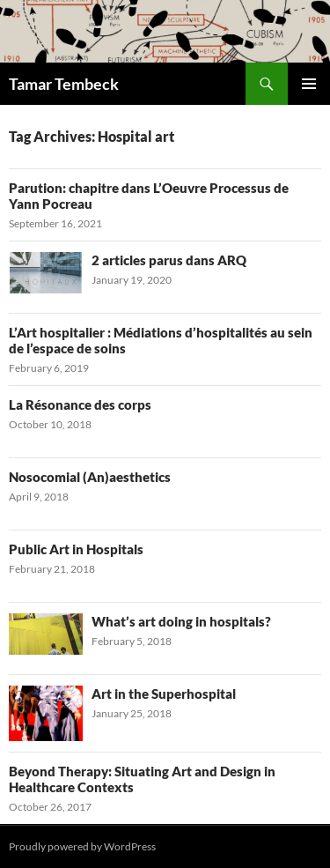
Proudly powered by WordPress (82, 846)
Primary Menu (309, 84)
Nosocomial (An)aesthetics (90, 477)
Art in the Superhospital (164, 694)
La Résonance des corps (80, 404)
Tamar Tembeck (64, 84)
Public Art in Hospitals (76, 549)
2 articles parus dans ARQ (169, 260)
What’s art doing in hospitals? (181, 621)
